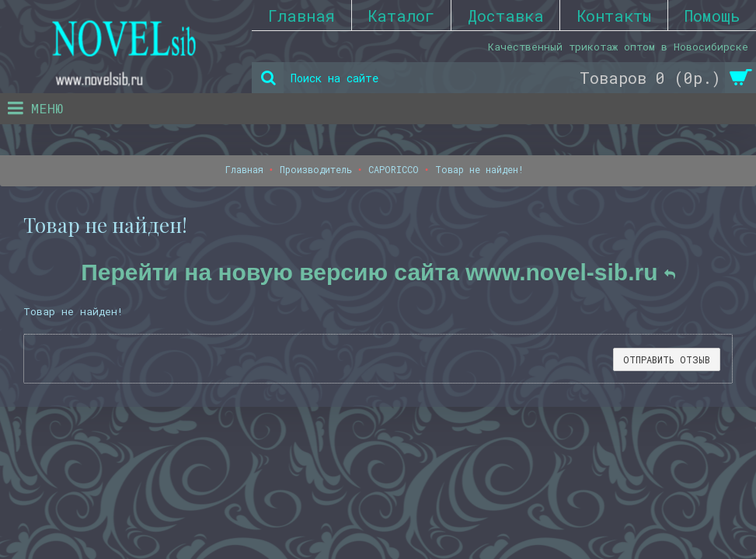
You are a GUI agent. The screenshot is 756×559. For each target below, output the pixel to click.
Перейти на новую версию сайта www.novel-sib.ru (378, 272)
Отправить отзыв (667, 359)
